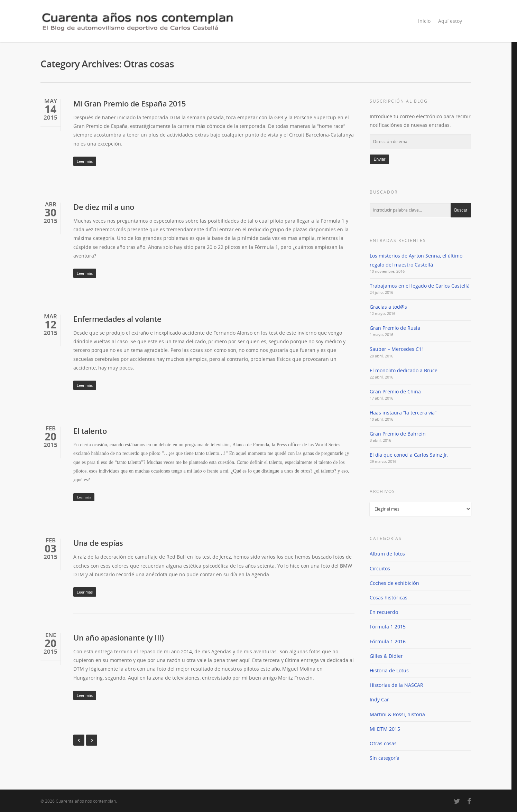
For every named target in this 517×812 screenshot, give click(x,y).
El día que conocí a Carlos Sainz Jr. (409, 455)
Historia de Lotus (389, 670)
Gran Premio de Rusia (395, 328)
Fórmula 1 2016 (388, 641)
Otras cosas (383, 743)
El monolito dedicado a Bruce (404, 370)
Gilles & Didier (386, 656)
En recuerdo (384, 612)
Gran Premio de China (395, 391)
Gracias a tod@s (388, 307)
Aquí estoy (450, 21)
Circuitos (380, 568)
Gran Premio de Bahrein (398, 434)
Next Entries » (92, 740)
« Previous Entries (79, 740)
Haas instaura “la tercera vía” (403, 413)
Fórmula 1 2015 (388, 627)
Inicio (424, 21)
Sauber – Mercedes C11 (397, 349)
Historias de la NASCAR (396, 685)
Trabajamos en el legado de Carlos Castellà (420, 286)
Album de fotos (387, 554)
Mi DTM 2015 (385, 729)
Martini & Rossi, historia (397, 714)
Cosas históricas (389, 598)
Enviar (379, 159)
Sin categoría (385, 758)
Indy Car (379, 699)
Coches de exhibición (394, 583)
